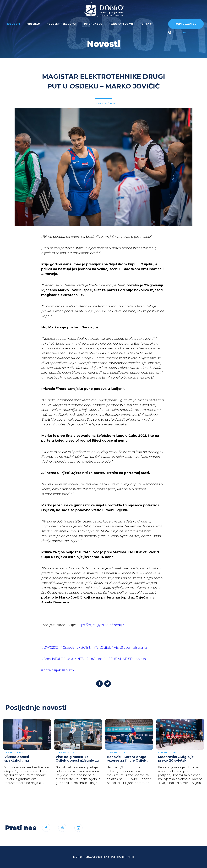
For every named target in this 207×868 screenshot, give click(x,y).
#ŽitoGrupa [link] (94, 659)
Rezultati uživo (121, 24)
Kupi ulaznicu (186, 24)
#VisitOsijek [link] (101, 648)
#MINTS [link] (77, 659)
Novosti (14, 24)
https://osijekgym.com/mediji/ (100, 625)
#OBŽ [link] (86, 648)
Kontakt (146, 24)
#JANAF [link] (120, 659)
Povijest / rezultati (62, 24)
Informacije (93, 24)
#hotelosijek (51, 670)
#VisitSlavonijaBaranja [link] (129, 648)
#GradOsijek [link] (70, 648)
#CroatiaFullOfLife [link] (56, 659)
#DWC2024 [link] (50, 648)
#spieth (68, 670)
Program (33, 24)
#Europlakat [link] (137, 659)
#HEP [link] (108, 659)
